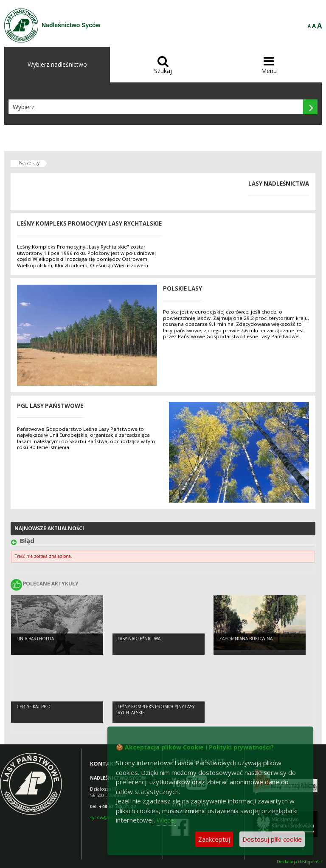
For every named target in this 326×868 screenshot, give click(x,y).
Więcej (166, 820)
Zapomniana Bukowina (246, 639)
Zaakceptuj (214, 839)
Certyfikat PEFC (34, 707)
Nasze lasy (29, 163)
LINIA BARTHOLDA (35, 639)
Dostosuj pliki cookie (272, 839)
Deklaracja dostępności (299, 862)
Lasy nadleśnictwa (139, 639)
